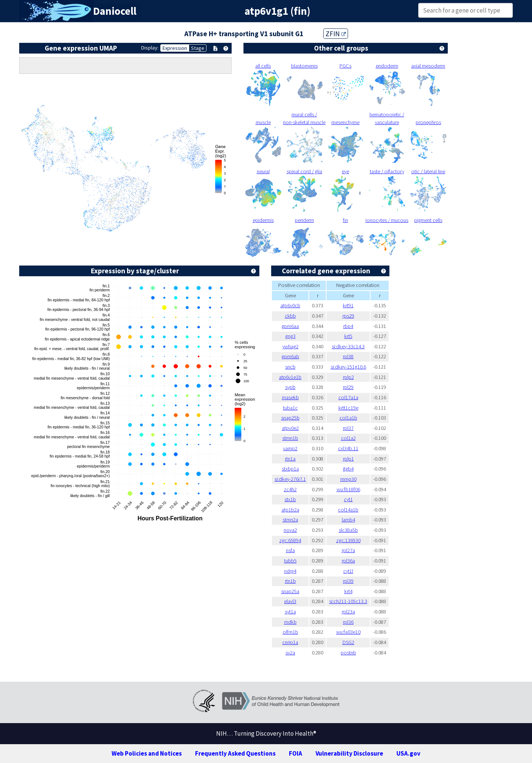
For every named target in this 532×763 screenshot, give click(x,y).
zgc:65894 (290, 540)
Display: (150, 48)
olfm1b (290, 632)
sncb (290, 367)
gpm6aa (290, 326)
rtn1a (290, 459)
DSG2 (348, 642)
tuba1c (290, 408)
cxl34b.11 (348, 448)
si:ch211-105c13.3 (348, 601)
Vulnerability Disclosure (349, 753)
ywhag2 (290, 346)
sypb (290, 387)
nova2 (290, 530)
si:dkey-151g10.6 (348, 367)
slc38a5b (348, 530)
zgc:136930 (348, 540)
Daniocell (115, 11)
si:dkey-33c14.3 (348, 346)
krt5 (348, 336)
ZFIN (336, 34)
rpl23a (348, 612)
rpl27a (348, 550)
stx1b (290, 499)
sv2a (290, 653)
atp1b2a (290, 510)
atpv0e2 (290, 428)
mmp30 (348, 479)
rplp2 (348, 377)
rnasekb (290, 397)
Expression (175, 48)
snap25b (290, 418)
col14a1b (348, 510)
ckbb (290, 316)
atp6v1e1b (290, 377)
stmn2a (290, 520)
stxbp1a (290, 469)
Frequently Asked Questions (235, 753)
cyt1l (348, 571)
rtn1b (290, 581)
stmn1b (290, 438)
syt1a (290, 612)
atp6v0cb (290, 305)
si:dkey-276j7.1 (290, 479)
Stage (198, 48)
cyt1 (348, 499)
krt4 (348, 591)
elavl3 (290, 601)
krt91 (348, 305)
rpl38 (348, 356)
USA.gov (408, 753)
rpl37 (348, 428)
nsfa (290, 550)
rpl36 (348, 622)
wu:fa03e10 (348, 632)
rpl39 (348, 581)
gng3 (290, 336)
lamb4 (348, 520)
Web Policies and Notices (147, 753)
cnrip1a (290, 642)
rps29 (348, 316)
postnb (348, 653)
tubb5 (290, 561)
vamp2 (290, 448)
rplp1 (348, 459)
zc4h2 (290, 489)
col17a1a (348, 397)
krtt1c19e (348, 408)
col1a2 (348, 438)
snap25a (290, 591)
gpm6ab (290, 356)
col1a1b (348, 418)
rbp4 (348, 326)
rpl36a (348, 561)
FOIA (296, 753)
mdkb (290, 622)
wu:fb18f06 (348, 489)
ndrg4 (290, 571)
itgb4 (348, 469)
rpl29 (348, 387)
